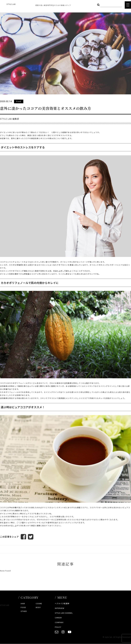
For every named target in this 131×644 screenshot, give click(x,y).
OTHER (24, 611)
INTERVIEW (60, 608)
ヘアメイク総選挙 (62, 604)
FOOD (23, 607)
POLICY (58, 627)
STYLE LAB (11, 4)
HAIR (23, 604)
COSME (39, 604)
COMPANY (59, 622)
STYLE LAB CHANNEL (64, 613)
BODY (38, 607)
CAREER (58, 618)
